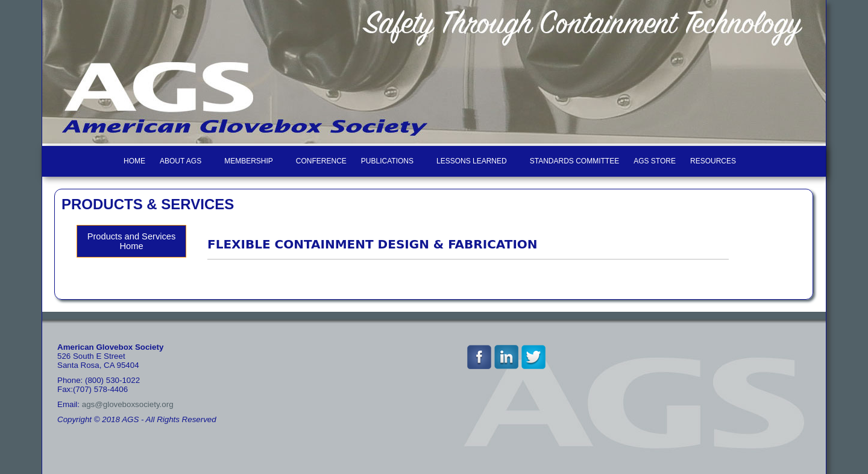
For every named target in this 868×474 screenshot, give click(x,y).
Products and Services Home (132, 241)
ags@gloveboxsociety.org (128, 404)
